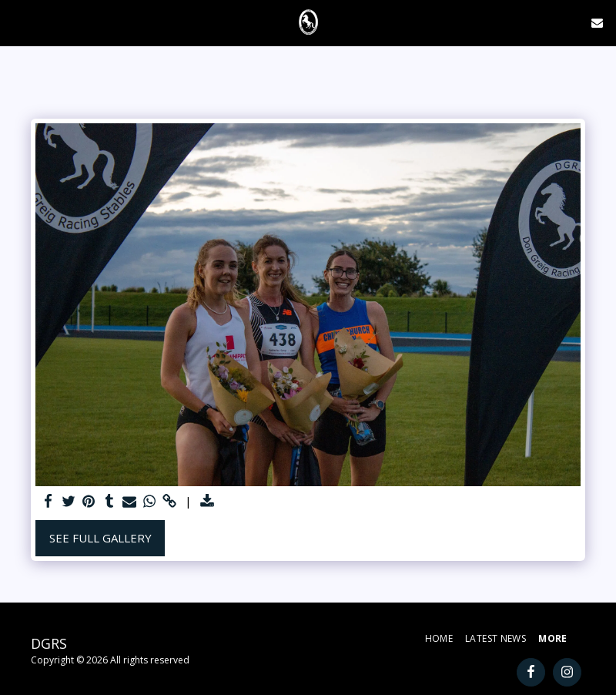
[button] (17, 22)
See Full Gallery (100, 538)
